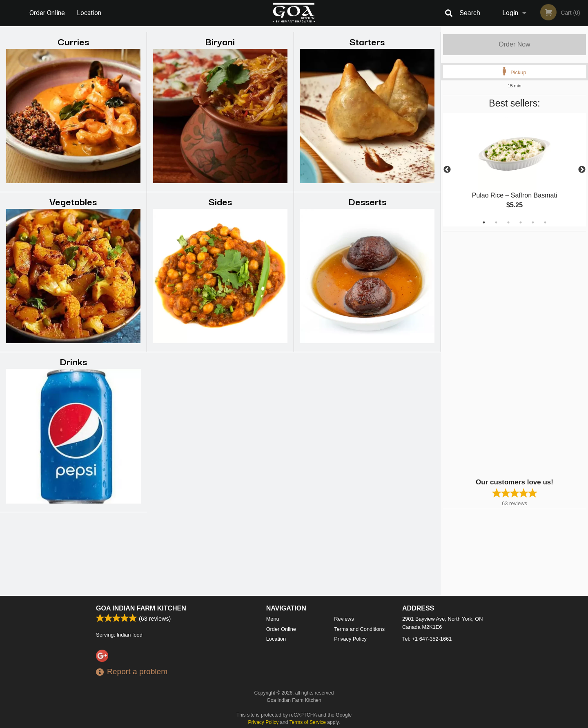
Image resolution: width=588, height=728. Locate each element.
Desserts (367, 201)
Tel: (427, 639)
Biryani (220, 41)
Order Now (514, 44)
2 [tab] (496, 222)
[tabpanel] (514, 170)
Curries (73, 41)
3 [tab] (508, 222)
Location (89, 13)
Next (582, 170)
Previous (447, 170)
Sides (220, 201)
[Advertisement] (494, 354)
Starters (367, 41)
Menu (273, 619)
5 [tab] (533, 222)
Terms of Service (308, 722)
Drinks (73, 361)
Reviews (344, 619)
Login (510, 13)
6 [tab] (545, 222)
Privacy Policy (350, 639)
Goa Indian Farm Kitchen (141, 608)
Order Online (47, 13)
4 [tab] (521, 222)
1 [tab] (484, 222)
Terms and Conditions (359, 629)
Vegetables (73, 201)
